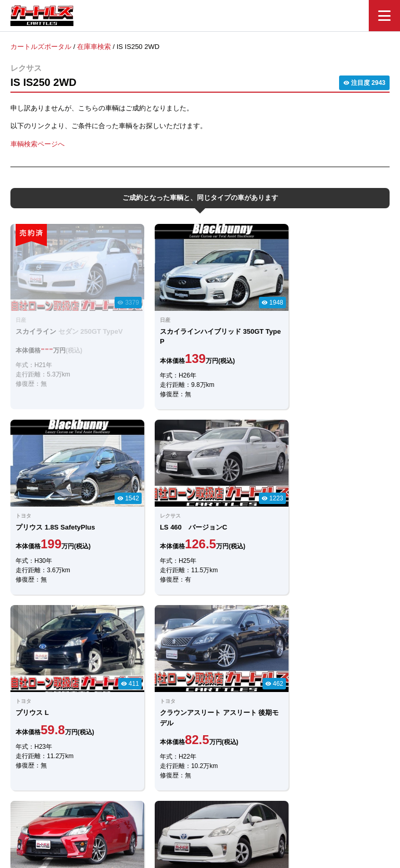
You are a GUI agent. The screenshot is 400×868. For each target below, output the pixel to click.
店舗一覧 (252, 809)
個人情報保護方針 (305, 809)
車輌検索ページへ (37, 143)
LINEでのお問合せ (200, 639)
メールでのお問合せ (200, 668)
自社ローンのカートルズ (189, 809)
